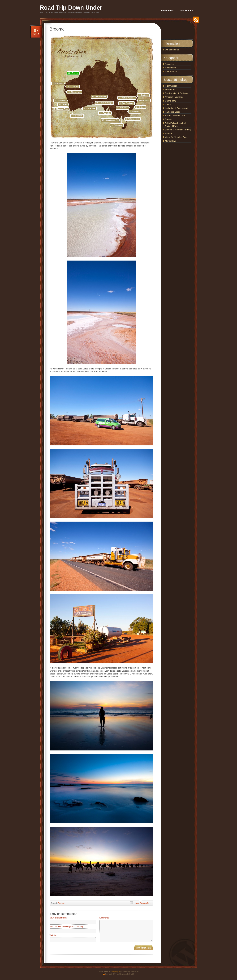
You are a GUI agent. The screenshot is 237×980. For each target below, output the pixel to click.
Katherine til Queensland (177, 108)
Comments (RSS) (127, 974)
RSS (195, 21)
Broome (169, 133)
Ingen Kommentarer (143, 903)
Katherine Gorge (173, 112)
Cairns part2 (171, 101)
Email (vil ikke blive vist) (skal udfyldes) (66, 927)
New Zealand (171, 72)
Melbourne (170, 90)
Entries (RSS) (111, 974)
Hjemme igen (171, 86)
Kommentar (104, 918)
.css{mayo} (115, 971)
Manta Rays (171, 141)
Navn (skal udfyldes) (58, 918)
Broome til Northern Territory (178, 130)
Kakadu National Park (175, 116)
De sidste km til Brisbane (177, 93)
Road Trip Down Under (71, 8)
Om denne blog (172, 50)
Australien (61, 903)
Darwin (168, 119)
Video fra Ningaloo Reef (176, 137)
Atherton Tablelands (174, 97)
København (170, 68)
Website (53, 935)
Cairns (168, 104)
